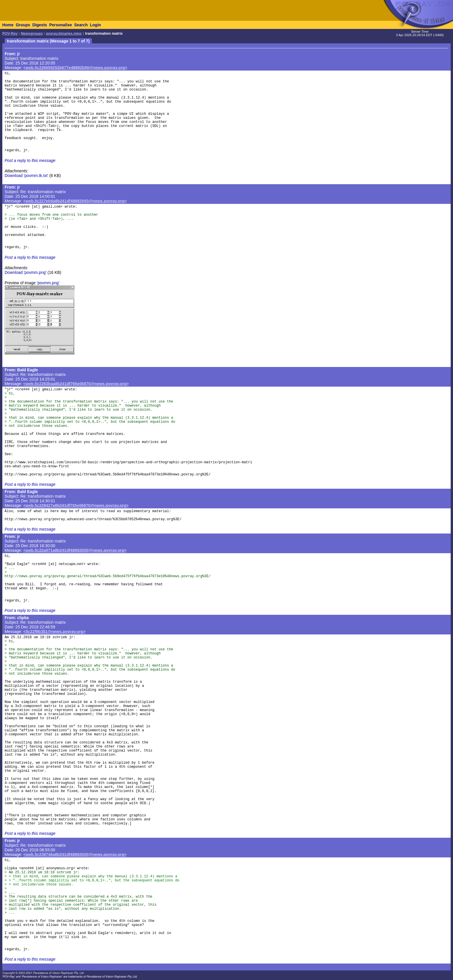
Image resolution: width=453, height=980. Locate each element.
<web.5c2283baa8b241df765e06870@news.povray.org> (76, 384)
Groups (23, 25)
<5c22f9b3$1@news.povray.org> (55, 632)
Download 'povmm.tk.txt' (26, 176)
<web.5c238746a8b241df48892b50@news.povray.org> (75, 854)
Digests (40, 25)
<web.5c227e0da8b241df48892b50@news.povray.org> (75, 201)
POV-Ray (10, 34)
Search (81, 25)
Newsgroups (32, 34)
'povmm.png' (48, 283)
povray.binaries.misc (64, 34)
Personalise (61, 25)
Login (95, 25)
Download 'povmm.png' (26, 272)
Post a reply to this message (30, 160)
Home (8, 25)
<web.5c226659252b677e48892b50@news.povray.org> (75, 68)
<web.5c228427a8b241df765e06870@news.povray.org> (76, 505)
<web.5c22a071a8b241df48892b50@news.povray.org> (75, 550)
